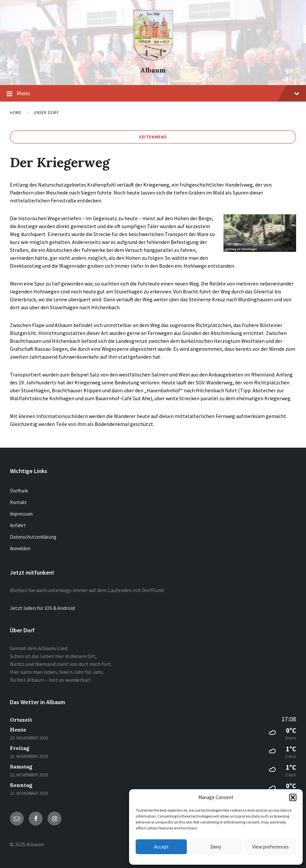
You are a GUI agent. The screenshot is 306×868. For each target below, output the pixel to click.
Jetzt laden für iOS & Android (42, 608)
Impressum (21, 514)
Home (16, 113)
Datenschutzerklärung (33, 537)
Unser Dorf (46, 113)
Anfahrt (18, 525)
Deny (216, 847)
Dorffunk (19, 491)
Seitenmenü (153, 137)
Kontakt (18, 502)
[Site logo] (153, 59)
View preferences (271, 847)
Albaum (153, 70)
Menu (153, 94)
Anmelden (20, 548)
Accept (161, 847)
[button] (293, 797)
